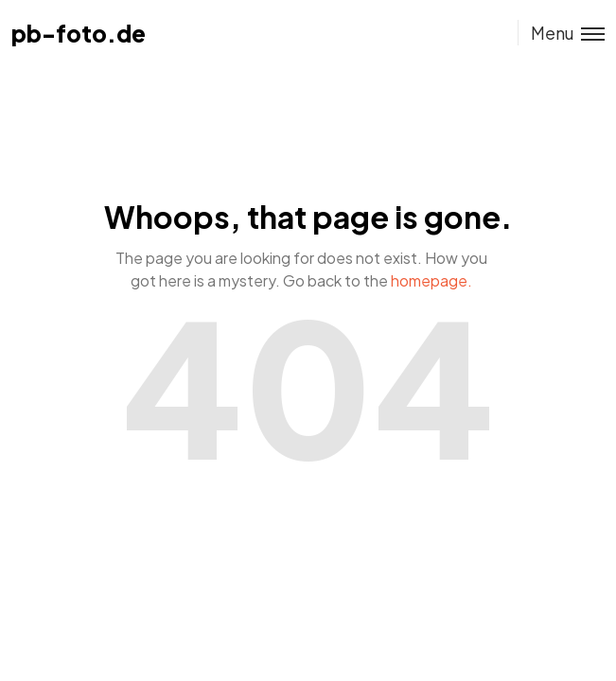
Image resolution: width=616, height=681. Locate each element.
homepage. (431, 280)
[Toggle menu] (561, 33)
